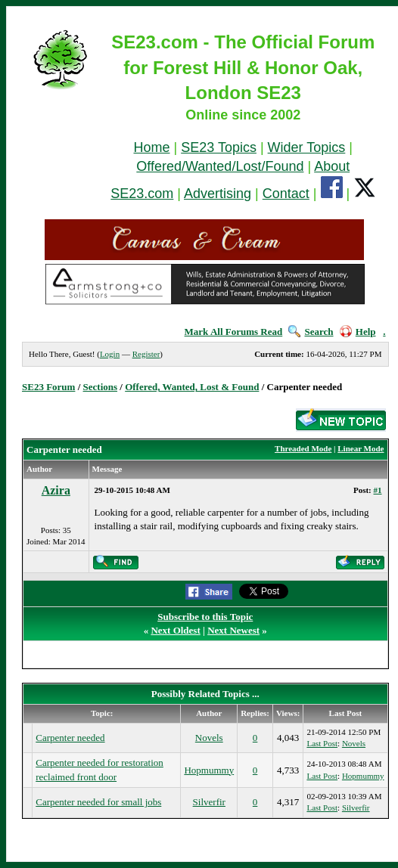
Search (311, 332)
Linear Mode (361, 448)
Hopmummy (209, 770)
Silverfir (209, 802)
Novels (209, 738)
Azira (56, 490)
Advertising (218, 194)
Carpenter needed (70, 738)
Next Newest (233, 630)
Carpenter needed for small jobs (98, 802)
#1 (378, 490)
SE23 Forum (48, 387)
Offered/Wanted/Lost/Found (220, 166)
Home (151, 147)
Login (110, 354)
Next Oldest (175, 630)
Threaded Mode (303, 448)
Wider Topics (307, 147)
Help (358, 332)
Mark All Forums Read (234, 332)
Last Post (322, 743)
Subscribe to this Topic (205, 617)
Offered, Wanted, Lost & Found (192, 387)
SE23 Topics (219, 147)
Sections (101, 387)
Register (146, 354)
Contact (286, 194)
